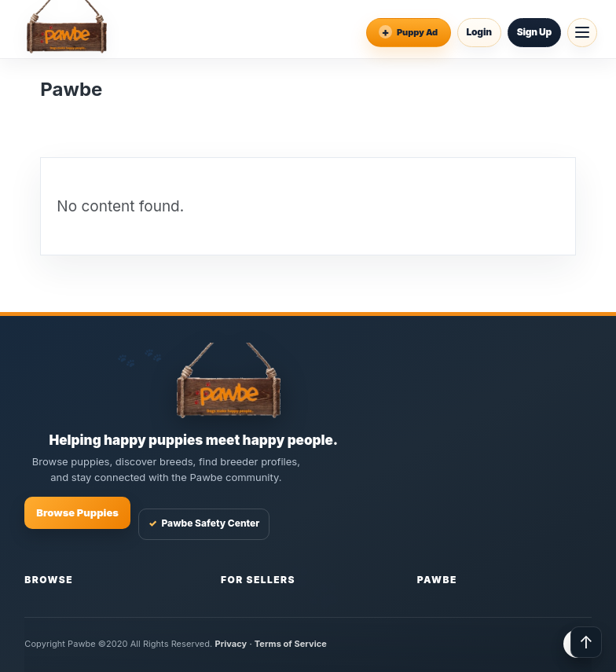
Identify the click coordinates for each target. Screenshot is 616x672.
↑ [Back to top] (586, 642)
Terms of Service (291, 644)
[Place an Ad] (409, 33)
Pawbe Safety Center (204, 524)
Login (479, 32)
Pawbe (437, 580)
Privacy (231, 644)
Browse (49, 580)
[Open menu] (582, 33)
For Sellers (258, 580)
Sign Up (534, 32)
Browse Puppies (77, 512)
